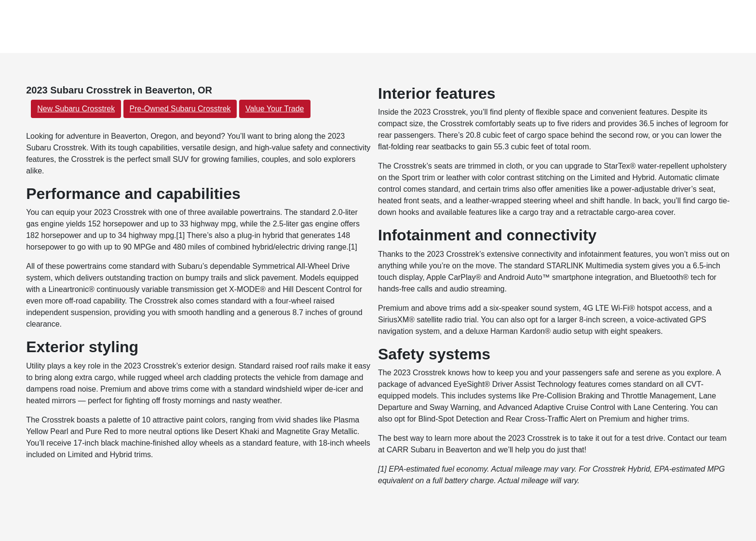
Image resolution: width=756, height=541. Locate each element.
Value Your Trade (275, 109)
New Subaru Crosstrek (76, 109)
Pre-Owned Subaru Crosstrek (180, 109)
